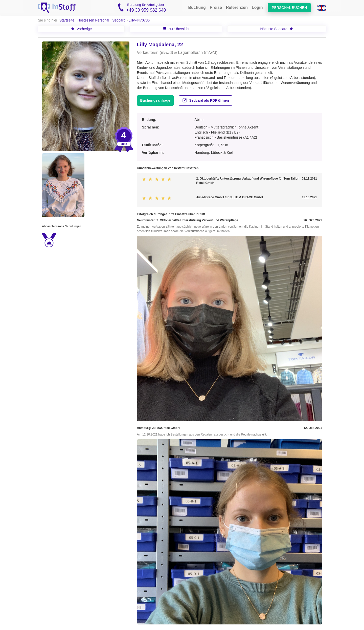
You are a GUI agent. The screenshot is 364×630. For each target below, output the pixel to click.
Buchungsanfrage (155, 100)
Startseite (67, 20)
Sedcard (119, 20)
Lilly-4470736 (139, 20)
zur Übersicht (176, 29)
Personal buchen (289, 8)
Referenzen (237, 7)
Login (257, 7)
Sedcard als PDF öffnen (206, 100)
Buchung (197, 7)
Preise (216, 7)
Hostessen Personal (93, 20)
